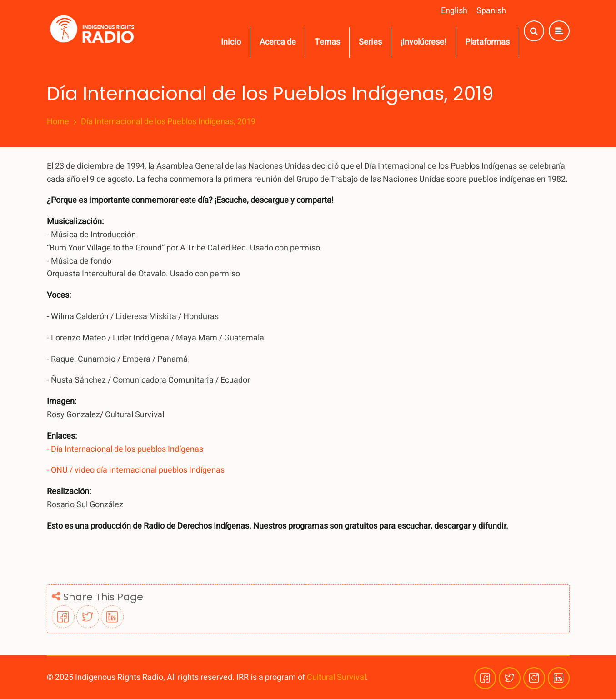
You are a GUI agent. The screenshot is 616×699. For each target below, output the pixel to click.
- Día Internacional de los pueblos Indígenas (126, 449)
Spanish (491, 11)
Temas (327, 42)
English (454, 11)
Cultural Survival (336, 677)
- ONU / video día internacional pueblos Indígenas (137, 470)
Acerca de (278, 42)
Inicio (231, 42)
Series (370, 42)
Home (58, 122)
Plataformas (487, 42)
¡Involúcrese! (423, 42)
